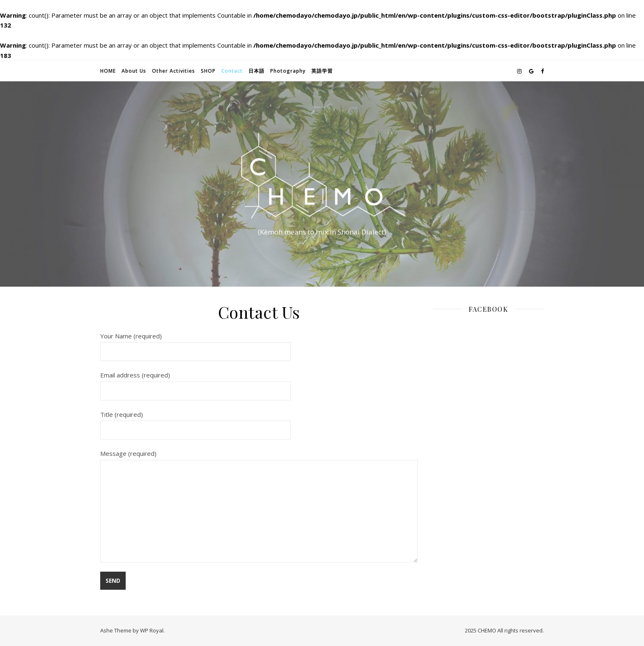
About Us (134, 71)
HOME (108, 71)
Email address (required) (195, 383)
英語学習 (322, 71)
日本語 (256, 71)
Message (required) (259, 506)
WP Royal (152, 630)
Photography (288, 71)
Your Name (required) (195, 344)
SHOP (208, 71)
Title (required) (195, 422)
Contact (232, 71)
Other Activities (174, 71)
